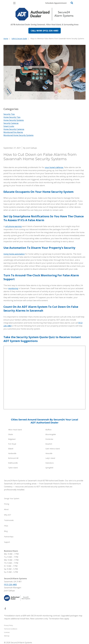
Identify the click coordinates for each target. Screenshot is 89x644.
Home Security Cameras (14, 129)
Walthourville (13, 463)
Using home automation (14, 254)
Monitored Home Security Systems (18, 135)
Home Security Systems (14, 120)
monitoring (13, 288)
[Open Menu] (14, 3)
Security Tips (9, 114)
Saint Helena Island (53, 449)
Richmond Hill (13, 458)
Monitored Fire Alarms (13, 132)
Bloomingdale (51, 434)
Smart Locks (9, 126)
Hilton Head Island (15, 430)
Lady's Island (50, 458)
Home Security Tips (12, 117)
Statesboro (50, 463)
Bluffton (48, 430)
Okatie (11, 434)
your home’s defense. (54, 167)
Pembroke (49, 439)
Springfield (49, 468)
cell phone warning (13, 226)
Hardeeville (12, 453)
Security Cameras (11, 123)
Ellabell (11, 449)
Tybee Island (13, 468)
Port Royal (12, 444)
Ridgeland (12, 439)
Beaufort (49, 444)
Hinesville (49, 453)
